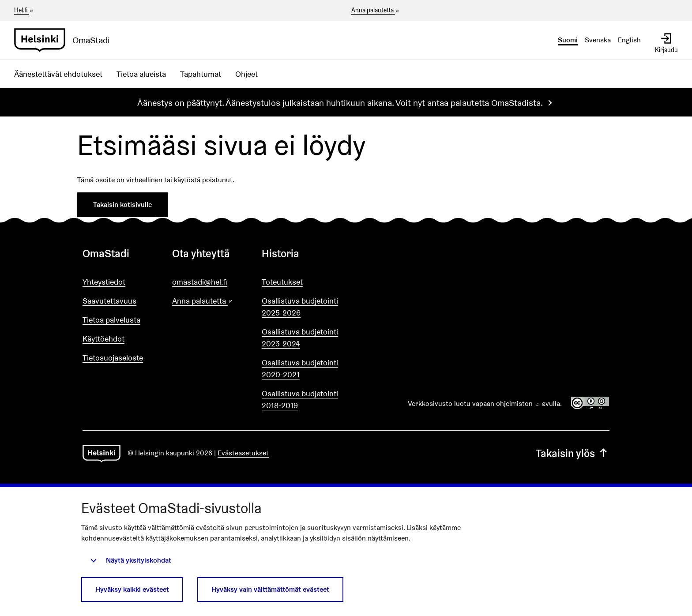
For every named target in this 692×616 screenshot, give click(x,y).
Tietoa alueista (141, 74)
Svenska (598, 40)
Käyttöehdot (103, 339)
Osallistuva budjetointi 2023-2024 (300, 338)
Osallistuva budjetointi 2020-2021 (300, 368)
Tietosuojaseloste (113, 358)
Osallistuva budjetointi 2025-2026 (300, 307)
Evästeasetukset (243, 453)
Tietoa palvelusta (111, 320)
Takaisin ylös (573, 453)
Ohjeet (246, 74)
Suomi (568, 40)
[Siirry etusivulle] (66, 40)
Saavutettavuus (109, 301)
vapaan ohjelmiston (506, 404)
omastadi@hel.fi (200, 282)
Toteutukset (282, 282)
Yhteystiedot (104, 282)
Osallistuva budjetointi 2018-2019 (300, 399)
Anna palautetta (376, 11)
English (629, 40)
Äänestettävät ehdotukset (58, 74)
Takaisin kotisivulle (122, 205)
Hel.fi (24, 10)
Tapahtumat (201, 74)
